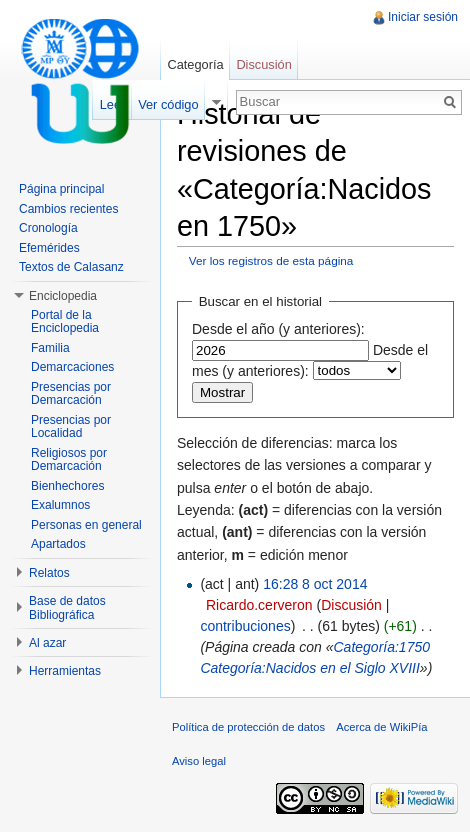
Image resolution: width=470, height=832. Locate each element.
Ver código (168, 104)
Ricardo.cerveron (259, 605)
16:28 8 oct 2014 (315, 584)
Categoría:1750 (381, 647)
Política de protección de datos (248, 727)
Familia (50, 348)
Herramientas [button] (65, 671)
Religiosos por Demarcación (69, 460)
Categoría (195, 64)
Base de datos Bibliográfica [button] (67, 608)
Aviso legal (199, 761)
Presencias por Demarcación (71, 394)
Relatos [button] (49, 573)
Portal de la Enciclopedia (65, 322)
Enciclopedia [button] (63, 296)
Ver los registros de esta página (271, 260)
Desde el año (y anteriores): (278, 329)
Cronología (48, 228)
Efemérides (49, 248)
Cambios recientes (68, 209)
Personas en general (86, 525)
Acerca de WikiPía (381, 727)
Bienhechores (67, 486)
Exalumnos (60, 505)
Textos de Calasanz (71, 267)
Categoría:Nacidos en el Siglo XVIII (309, 668)
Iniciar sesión (423, 17)
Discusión (351, 605)
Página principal (61, 189)
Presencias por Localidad (71, 427)
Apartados (58, 544)
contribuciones (245, 626)
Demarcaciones (72, 367)
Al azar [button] (47, 643)
